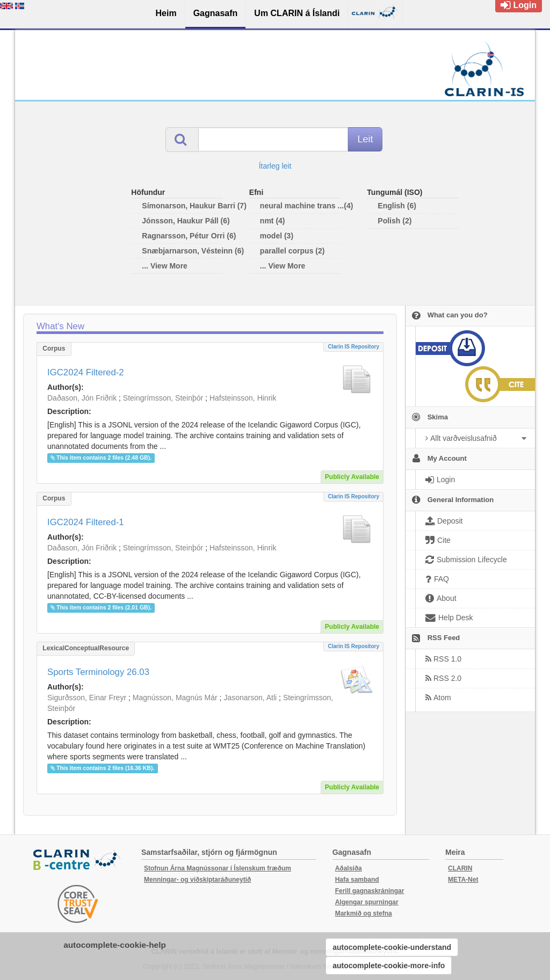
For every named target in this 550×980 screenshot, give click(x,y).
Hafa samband (357, 880)
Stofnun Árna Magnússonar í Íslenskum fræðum (218, 868)
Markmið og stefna (364, 913)
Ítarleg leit (275, 166)
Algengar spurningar (367, 902)
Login (519, 5)
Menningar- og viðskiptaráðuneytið (197, 880)
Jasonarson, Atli (250, 698)
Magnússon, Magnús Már (175, 698)
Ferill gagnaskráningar (370, 891)
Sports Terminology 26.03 (98, 672)
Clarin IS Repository (353, 347)
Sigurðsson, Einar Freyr (87, 698)
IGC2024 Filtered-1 (86, 522)
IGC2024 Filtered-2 (86, 372)
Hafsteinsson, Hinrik (243, 398)
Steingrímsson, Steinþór (163, 398)
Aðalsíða (349, 868)
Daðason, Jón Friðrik (82, 398)
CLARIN (460, 868)
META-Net (463, 880)
